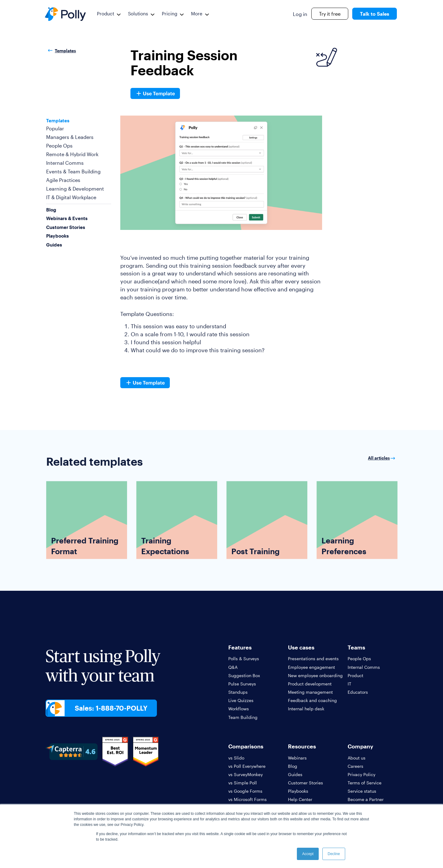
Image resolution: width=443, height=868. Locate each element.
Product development (310, 684)
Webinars (297, 758)
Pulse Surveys (242, 684)
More (197, 14)
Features (240, 647)
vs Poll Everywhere (247, 766)
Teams (356, 647)
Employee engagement (311, 667)
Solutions (138, 14)
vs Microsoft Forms (247, 799)
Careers (355, 766)
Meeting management (310, 692)
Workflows (239, 709)
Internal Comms (65, 163)
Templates (61, 51)
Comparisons (246, 746)
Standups (238, 692)
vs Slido (236, 758)
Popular (55, 128)
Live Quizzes (241, 700)
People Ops (59, 146)
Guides (54, 245)
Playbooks (58, 236)
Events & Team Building (73, 171)
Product (106, 14)
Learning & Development (75, 189)
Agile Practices (63, 180)
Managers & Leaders (70, 137)
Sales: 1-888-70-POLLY (111, 708)
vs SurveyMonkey (245, 774)
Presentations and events (313, 659)
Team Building (243, 717)
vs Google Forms (245, 791)
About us (357, 758)
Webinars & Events (67, 218)
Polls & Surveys (244, 659)
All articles (382, 458)
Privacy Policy (361, 774)
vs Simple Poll (243, 783)
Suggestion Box (244, 675)
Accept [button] (308, 854)
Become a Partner (366, 799)
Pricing (170, 14)
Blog (51, 210)
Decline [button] (334, 854)
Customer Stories (66, 227)
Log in (300, 14)
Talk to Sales (375, 14)
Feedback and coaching (312, 700)
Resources (302, 746)
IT (349, 684)
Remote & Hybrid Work (72, 154)
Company (360, 746)
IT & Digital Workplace (71, 197)
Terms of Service (365, 783)
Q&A (233, 667)
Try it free (330, 14)
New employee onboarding (315, 675)
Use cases (301, 647)
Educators (358, 692)
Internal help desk (306, 709)
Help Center (300, 799)
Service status (362, 791)
